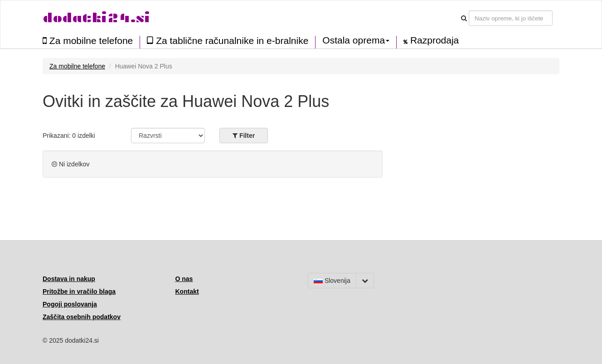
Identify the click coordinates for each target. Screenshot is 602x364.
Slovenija (332, 281)
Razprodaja (431, 40)
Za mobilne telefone (88, 41)
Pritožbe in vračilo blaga (79, 291)
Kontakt (187, 291)
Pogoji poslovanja (70, 304)
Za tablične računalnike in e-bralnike (228, 41)
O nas (184, 279)
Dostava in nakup (69, 279)
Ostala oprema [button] (356, 40)
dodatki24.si (96, 18)
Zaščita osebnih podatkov (82, 317)
